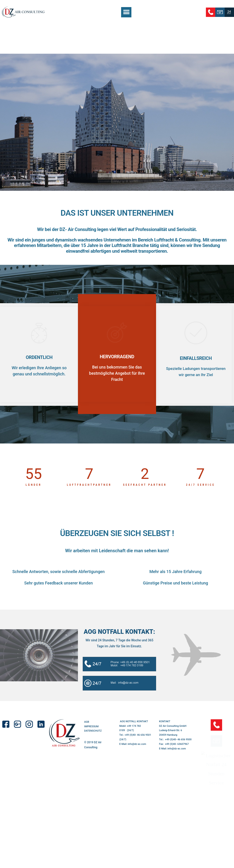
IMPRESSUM (91, 732)
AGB (87, 728)
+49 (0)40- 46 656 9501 (138, 741)
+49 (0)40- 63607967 (177, 750)
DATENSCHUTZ (93, 737)
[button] (126, 12)
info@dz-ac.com (137, 750)
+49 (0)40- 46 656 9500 (178, 745)
